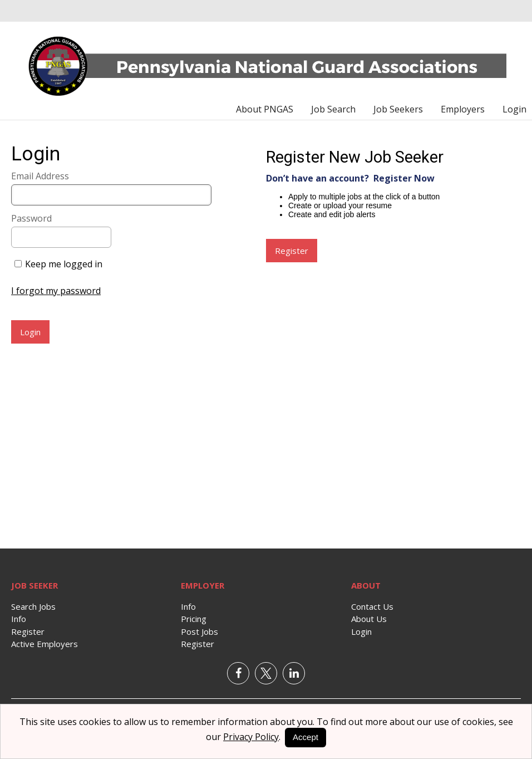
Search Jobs (33, 606)
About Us (369, 619)
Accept (306, 737)
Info (19, 619)
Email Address (40, 176)
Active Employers (45, 644)
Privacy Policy (251, 737)
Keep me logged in (64, 264)
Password (31, 218)
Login (514, 109)
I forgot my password (56, 291)
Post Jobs (199, 631)
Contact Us (372, 606)
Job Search (333, 109)
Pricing (194, 619)
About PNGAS (265, 109)
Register (28, 631)
